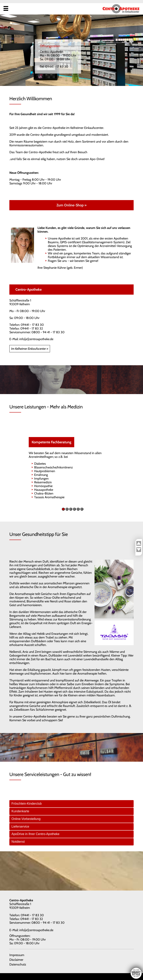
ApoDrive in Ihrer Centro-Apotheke (35, 834)
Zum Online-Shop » (71, 205)
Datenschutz (18, 964)
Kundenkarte (20, 811)
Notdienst (18, 842)
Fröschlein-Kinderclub (27, 804)
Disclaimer (16, 960)
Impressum (17, 955)
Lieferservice (20, 827)
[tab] (72, 804)
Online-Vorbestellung (26, 819)
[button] (63, 509)
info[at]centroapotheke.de (36, 339)
